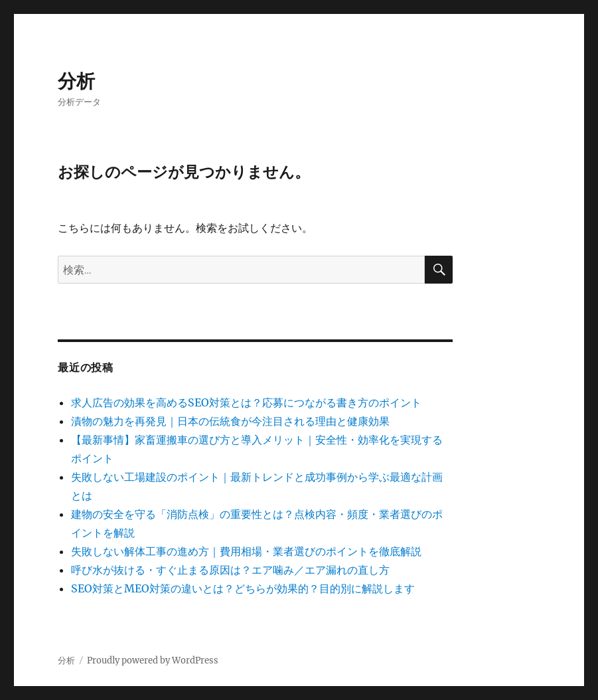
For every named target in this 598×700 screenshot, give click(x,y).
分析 (76, 81)
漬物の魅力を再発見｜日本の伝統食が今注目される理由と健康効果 (230, 421)
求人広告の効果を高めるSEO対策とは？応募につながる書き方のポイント (246, 402)
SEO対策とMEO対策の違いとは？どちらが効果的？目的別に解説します (243, 588)
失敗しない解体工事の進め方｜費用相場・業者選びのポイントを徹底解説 (246, 551)
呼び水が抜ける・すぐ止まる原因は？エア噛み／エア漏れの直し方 (230, 570)
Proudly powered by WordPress (153, 660)
